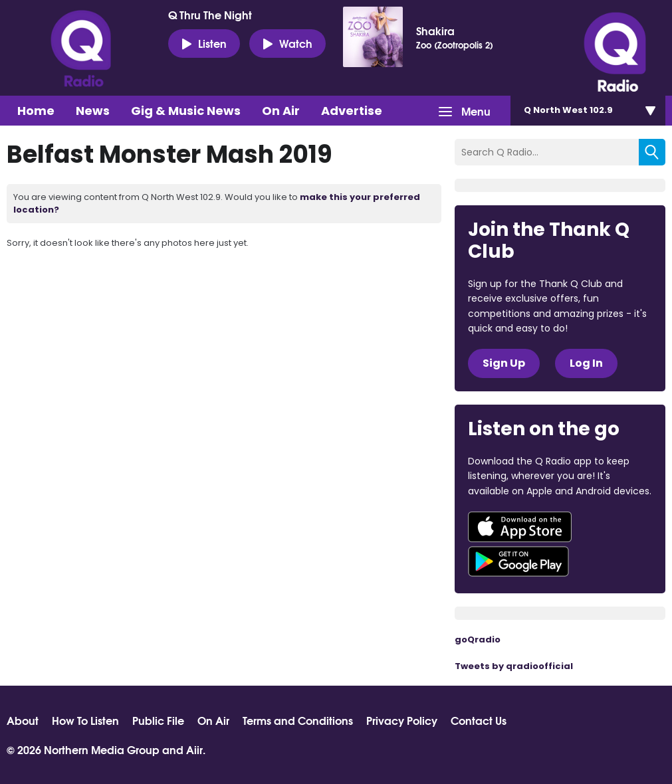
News (93, 111)
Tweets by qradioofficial (514, 666)
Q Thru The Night (210, 15)
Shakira (435, 31)
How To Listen (85, 720)
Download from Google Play (518, 561)
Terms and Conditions (298, 720)
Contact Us (479, 720)
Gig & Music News (186, 111)
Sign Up (504, 363)
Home (36, 111)
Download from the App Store (520, 527)
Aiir (194, 749)
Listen (204, 43)
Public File (158, 720)
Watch (287, 43)
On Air (281, 111)
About (23, 720)
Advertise (352, 111)
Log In (586, 363)
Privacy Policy (402, 720)
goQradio (478, 639)
